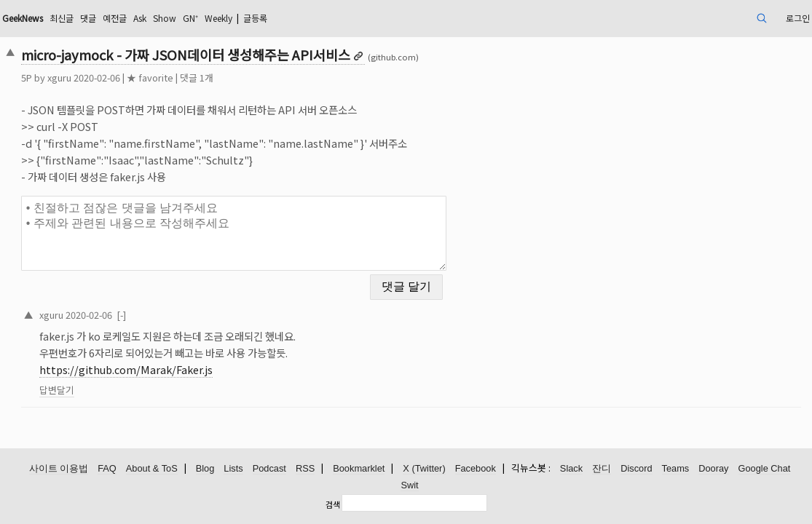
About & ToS (152, 469)
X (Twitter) (424, 469)
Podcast (269, 469)
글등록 (385, 18)
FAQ (107, 469)
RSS (305, 469)
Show (276, 18)
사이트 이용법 (59, 469)
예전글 (217, 18)
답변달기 (135, 381)
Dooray (713, 469)
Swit (409, 486)
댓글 (187, 18)
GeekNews (110, 18)
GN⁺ (306, 18)
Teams (676, 469)
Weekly (340, 18)
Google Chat (765, 469)
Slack (571, 469)
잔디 (602, 469)
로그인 (715, 18)
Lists (233, 469)
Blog (205, 469)
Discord (636, 469)
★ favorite (228, 78)
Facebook (476, 469)
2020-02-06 (167, 305)
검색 (333, 504)
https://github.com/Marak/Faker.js (204, 361)
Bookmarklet (359, 469)
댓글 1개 (275, 78)
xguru (137, 78)
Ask (247, 18)
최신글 (157, 18)
